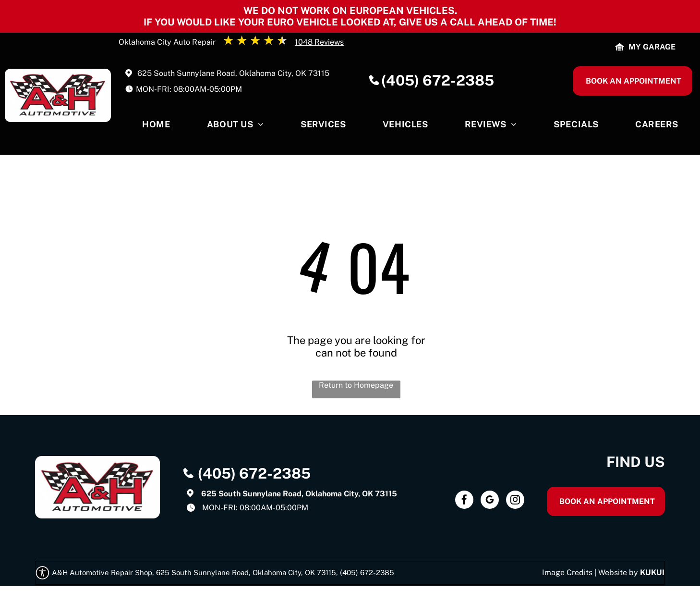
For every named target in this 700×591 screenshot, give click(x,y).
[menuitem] (156, 127)
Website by (618, 573)
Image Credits (567, 573)
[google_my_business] (490, 501)
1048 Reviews (319, 42)
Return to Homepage (356, 385)
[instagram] (515, 501)
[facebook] (464, 501)
